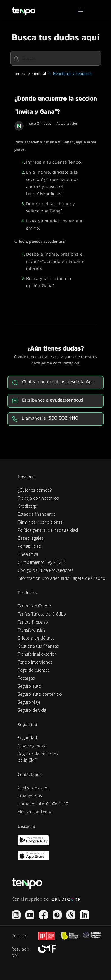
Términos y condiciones (40, 522)
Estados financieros (37, 514)
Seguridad (27, 738)
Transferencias (32, 630)
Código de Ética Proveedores (46, 570)
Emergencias (30, 796)
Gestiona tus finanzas (38, 646)
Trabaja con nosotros (38, 498)
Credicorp (27, 506)
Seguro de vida (32, 710)
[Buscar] (56, 58)
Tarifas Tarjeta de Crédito (42, 614)
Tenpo (20, 74)
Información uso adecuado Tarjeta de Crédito (62, 578)
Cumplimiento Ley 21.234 (42, 562)
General (39, 74)
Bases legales (31, 538)
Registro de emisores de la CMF (38, 757)
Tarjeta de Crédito (35, 606)
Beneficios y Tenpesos (73, 74)
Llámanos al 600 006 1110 (43, 804)
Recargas (26, 678)
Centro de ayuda (34, 788)
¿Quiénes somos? (35, 490)
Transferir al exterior (37, 654)
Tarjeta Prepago (33, 622)
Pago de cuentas (34, 670)
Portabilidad (29, 546)
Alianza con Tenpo (35, 812)
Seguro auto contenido (40, 694)
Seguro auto (29, 686)
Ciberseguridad (32, 746)
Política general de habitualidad (48, 530)
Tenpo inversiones (35, 662)
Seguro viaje (29, 702)
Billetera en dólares (36, 638)
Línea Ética (28, 554)
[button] (83, 10)
